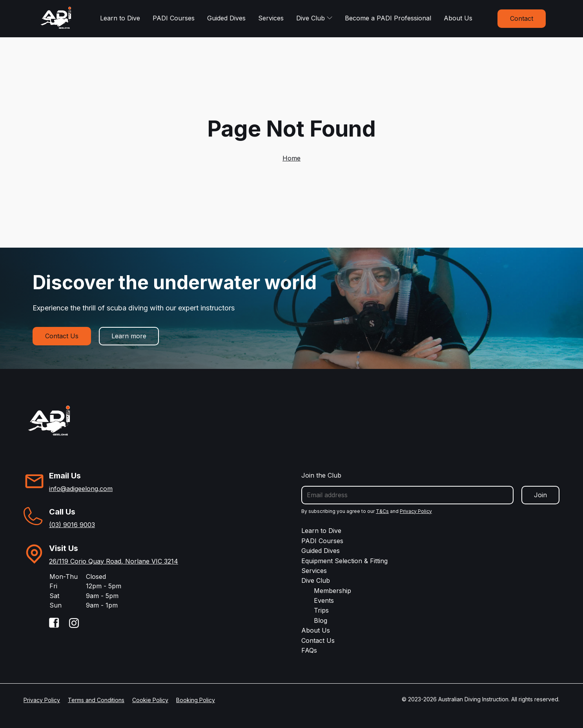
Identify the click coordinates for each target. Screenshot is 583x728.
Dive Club (314, 18)
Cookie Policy (150, 700)
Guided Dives (226, 18)
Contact (522, 18)
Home (291, 158)
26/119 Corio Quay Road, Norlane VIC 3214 (114, 561)
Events (324, 600)
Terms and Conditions (96, 700)
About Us (458, 18)
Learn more (129, 336)
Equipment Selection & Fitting (344, 561)
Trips (321, 610)
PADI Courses (174, 18)
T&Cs (382, 511)
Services (271, 18)
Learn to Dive (120, 18)
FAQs (309, 650)
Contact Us (62, 336)
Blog (321, 620)
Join (540, 495)
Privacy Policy (416, 511)
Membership (332, 591)
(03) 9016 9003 (72, 525)
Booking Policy (196, 700)
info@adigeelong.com (81, 489)
